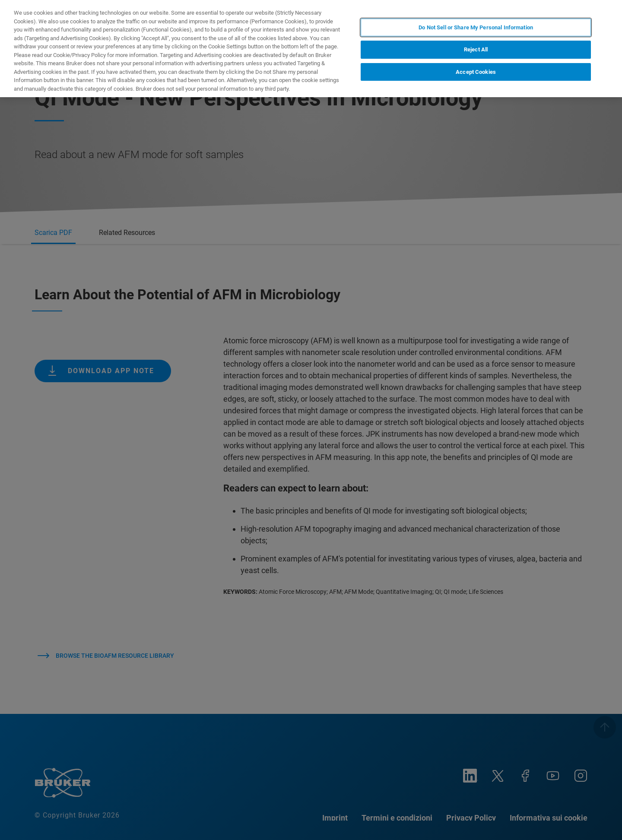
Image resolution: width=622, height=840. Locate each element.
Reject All (476, 49)
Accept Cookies (476, 72)
